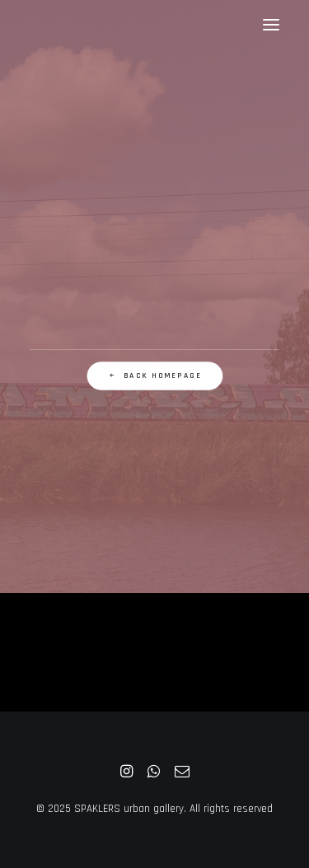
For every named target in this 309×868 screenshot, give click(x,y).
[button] (271, 24)
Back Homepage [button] (154, 376)
